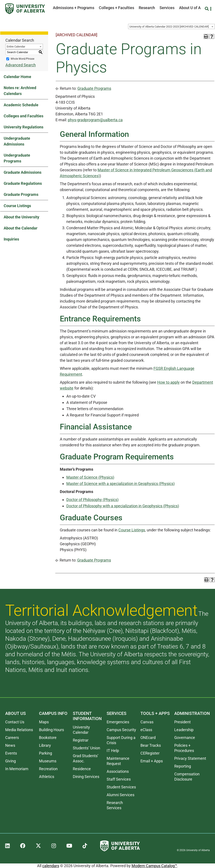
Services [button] (167, 8)
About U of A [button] (190, 8)
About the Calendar (21, 228)
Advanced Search (21, 65)
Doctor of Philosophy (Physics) (92, 500)
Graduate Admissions (23, 172)
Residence (82, 769)
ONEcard (148, 738)
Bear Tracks (151, 745)
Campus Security (121, 730)
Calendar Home (17, 77)
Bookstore (48, 738)
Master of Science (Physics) (90, 477)
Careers (12, 738)
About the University (21, 217)
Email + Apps (152, 761)
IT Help (113, 751)
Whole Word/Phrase (22, 59)
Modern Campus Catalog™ (154, 866)
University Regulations (24, 127)
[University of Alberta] (25, 9)
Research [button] (147, 8)
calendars (51, 866)
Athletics (47, 777)
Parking (46, 753)
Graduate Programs (21, 194)
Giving (11, 761)
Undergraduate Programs (17, 158)
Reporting (183, 766)
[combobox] (171, 26)
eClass (146, 730)
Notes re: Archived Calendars (20, 91)
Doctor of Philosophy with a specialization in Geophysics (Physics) (123, 506)
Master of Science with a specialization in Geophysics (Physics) (121, 484)
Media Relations (19, 730)
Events (11, 753)
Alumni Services (121, 795)
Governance (185, 738)
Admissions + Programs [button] (74, 8)
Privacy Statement (190, 758)
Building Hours (51, 730)
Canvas (147, 722)
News (10, 745)
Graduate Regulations (23, 183)
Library (45, 745)
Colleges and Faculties (24, 116)
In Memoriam (17, 769)
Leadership (184, 730)
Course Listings (17, 206)
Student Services (121, 787)
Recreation (48, 769)
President (182, 722)
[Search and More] (207, 9)
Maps (44, 722)
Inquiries (11, 239)
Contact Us (15, 722)
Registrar (81, 740)
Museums (48, 761)
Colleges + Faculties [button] (116, 8)
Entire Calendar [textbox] (16, 47)
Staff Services (119, 779)
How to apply (168, 382)
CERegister (150, 753)
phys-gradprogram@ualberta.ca (95, 120)
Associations (118, 771)
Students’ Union (86, 748)
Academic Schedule (21, 105)
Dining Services (86, 777)
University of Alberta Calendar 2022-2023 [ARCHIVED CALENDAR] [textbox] (169, 27)
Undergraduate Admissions (17, 141)
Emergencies (118, 722)
